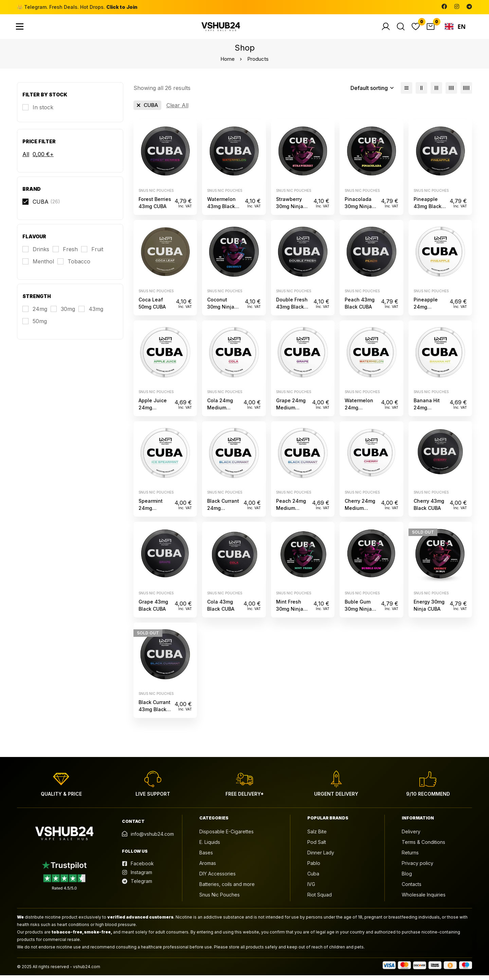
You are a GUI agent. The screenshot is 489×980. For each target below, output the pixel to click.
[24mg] (35, 314)
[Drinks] (36, 254)
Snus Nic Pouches (156, 195)
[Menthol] (38, 266)
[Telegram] (469, 6)
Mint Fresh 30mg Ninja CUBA (290, 613)
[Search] (401, 29)
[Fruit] (92, 254)
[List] (406, 93)
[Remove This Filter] (177, 110)
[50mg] (35, 326)
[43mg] (91, 314)
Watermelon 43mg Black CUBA (221, 211)
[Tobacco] (74, 266)
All (26, 159)
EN (455, 29)
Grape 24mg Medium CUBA (291, 412)
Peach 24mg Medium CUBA (291, 513)
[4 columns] (451, 93)
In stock (43, 112)
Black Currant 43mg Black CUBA (155, 714)
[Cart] (431, 29)
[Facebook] (444, 6)
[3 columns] (436, 93)
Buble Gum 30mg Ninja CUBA (358, 613)
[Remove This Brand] (147, 110)
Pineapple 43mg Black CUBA (428, 211)
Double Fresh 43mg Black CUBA (292, 311)
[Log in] (386, 29)
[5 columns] (466, 93)
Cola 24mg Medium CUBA (220, 412)
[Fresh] (65, 254)
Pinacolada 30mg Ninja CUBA (358, 211)
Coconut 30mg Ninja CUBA (221, 311)
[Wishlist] (416, 29)
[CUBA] (41, 206)
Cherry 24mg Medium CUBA (360, 513)
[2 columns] (421, 93)
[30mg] (63, 314)
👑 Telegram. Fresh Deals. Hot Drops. (77, 7)
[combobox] (455, 29)
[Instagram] (457, 6)
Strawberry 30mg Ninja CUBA (290, 211)
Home (228, 64)
